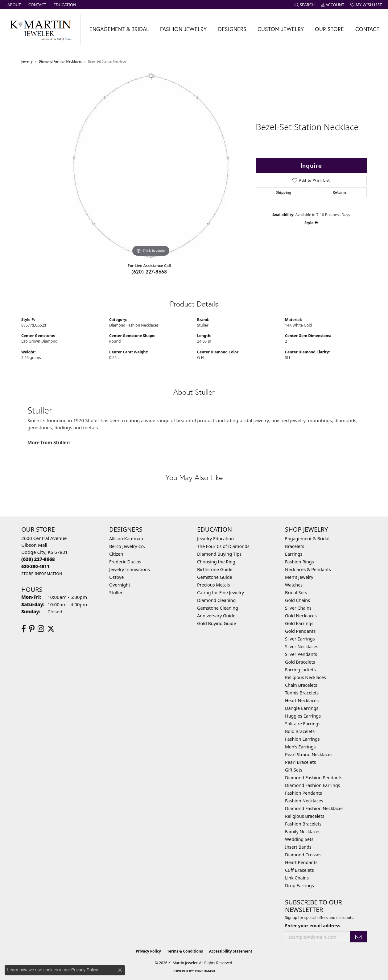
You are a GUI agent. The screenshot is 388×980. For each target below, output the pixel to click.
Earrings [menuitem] (294, 554)
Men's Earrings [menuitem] (300, 747)
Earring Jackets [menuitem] (300, 670)
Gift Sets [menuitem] (294, 770)
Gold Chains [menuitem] (297, 600)
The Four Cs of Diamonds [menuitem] (223, 546)
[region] (151, 166)
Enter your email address (313, 926)
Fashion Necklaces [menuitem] (304, 801)
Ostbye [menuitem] (116, 577)
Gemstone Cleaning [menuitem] (218, 608)
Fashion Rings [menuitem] (299, 562)
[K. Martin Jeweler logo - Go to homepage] (40, 29)
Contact (367, 29)
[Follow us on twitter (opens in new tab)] (51, 629)
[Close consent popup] (120, 970)
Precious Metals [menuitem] (213, 585)
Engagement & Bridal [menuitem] (307, 539)
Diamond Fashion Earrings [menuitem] (313, 785)
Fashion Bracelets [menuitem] (303, 824)
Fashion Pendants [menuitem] (303, 793)
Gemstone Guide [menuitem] (215, 577)
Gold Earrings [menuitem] (299, 623)
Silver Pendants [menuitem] (301, 654)
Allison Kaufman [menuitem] (126, 539)
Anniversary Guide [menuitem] (216, 616)
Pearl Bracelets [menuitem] (300, 762)
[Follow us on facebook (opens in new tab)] (24, 629)
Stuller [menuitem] (116, 593)
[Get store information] (42, 574)
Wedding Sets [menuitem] (299, 839)
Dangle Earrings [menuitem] (302, 708)
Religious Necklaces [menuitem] (305, 677)
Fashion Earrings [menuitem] (302, 739)
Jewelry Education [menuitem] (215, 539)
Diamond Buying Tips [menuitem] (219, 554)
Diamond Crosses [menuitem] (303, 855)
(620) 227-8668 (149, 272)
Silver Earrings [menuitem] (300, 639)
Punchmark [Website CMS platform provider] (205, 971)
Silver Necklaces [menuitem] (302, 646)
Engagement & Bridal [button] (119, 29)
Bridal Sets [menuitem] (296, 593)
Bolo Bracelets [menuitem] (300, 731)
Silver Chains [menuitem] (298, 608)
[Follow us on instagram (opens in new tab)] (41, 629)
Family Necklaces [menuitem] (303, 832)
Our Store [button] (329, 29)
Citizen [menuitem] (116, 554)
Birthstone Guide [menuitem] (215, 569)
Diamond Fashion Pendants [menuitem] (314, 778)
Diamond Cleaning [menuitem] (216, 600)
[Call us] (35, 566)
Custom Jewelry (281, 29)
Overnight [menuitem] (120, 585)
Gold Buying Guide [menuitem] (217, 623)
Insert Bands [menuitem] (298, 847)
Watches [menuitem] (294, 585)
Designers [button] (232, 29)
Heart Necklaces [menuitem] (302, 700)
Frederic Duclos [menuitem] (125, 562)
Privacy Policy (148, 951)
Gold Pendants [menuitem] (300, 631)
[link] (14, 5)
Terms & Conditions (185, 951)
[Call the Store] (38, 559)
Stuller (203, 325)
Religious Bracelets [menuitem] (305, 816)
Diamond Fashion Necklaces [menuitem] (314, 808)
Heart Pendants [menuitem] (301, 862)
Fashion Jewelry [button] (183, 29)
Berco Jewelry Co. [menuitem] (127, 546)
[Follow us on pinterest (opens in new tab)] (32, 629)
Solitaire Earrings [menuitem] (303, 724)
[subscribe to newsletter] (358, 937)
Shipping (284, 192)
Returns (340, 192)
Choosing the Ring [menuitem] (216, 562)
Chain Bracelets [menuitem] (301, 685)
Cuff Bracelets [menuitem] (299, 870)
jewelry (27, 61)
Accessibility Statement (231, 951)
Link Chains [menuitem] (297, 878)
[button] (305, 5)
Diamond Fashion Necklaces (60, 61)
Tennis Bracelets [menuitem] (302, 693)
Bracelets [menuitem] (295, 546)
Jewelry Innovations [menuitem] (130, 569)
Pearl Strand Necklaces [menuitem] (309, 754)
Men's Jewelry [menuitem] (299, 577)
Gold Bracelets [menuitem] (300, 662)
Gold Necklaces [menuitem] (301, 616)
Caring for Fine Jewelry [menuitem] (221, 593)
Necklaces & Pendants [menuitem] (308, 569)
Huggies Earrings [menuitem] (303, 716)
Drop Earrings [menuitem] (299, 885)
